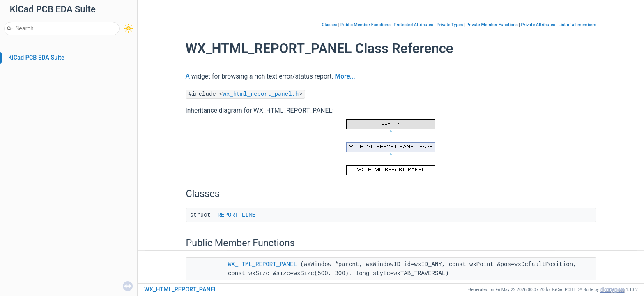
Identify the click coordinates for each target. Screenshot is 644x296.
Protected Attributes (414, 25)
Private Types (450, 25)
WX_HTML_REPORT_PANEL (262, 264)
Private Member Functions (492, 25)
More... (345, 76)
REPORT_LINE (237, 215)
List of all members (577, 25)
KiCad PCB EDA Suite (36, 58)
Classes (330, 25)
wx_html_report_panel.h (261, 94)
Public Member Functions (366, 25)
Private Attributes (538, 25)
